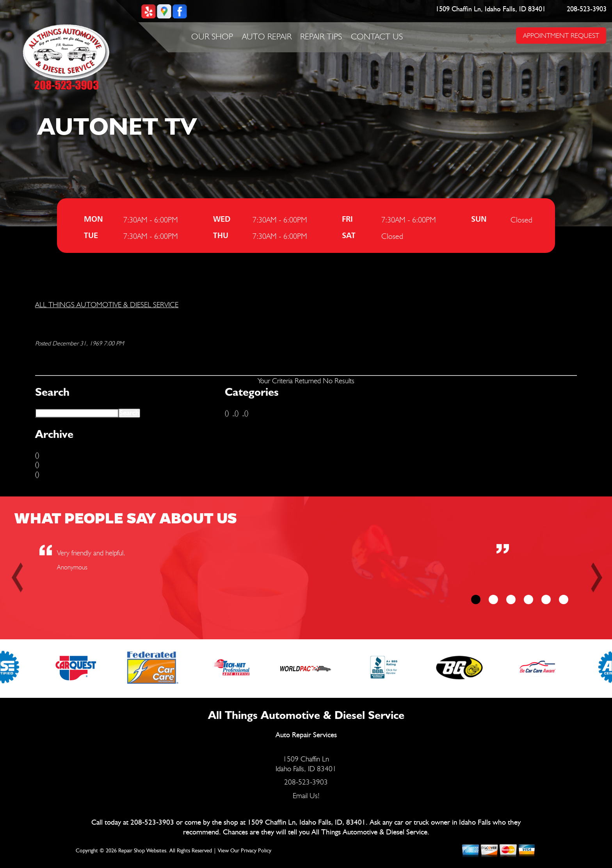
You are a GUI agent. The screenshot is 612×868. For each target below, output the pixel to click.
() (37, 455)
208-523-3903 (587, 9)
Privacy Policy (256, 851)
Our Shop (212, 36)
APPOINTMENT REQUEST (561, 35)
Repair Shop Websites (142, 851)
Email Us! (306, 795)
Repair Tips (321, 36)
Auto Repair (267, 36)
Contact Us (377, 36)
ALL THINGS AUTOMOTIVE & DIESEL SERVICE (107, 304)
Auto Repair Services (306, 735)
